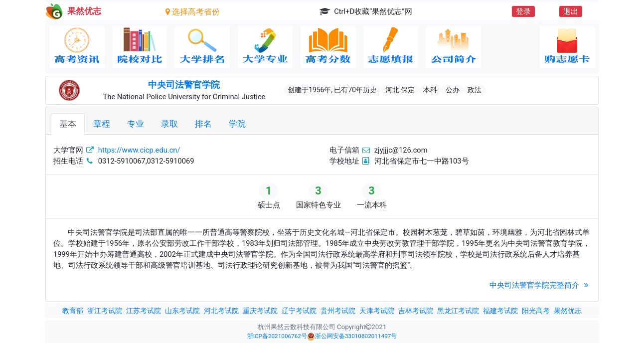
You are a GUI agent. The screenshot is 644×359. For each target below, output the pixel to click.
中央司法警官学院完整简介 (540, 285)
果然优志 (568, 311)
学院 (237, 124)
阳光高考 (536, 311)
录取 (169, 124)
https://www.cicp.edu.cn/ (139, 150)
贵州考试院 (338, 311)
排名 (203, 124)
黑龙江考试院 (458, 311)
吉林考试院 (416, 311)
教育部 (73, 311)
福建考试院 (500, 311)
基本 (68, 124)
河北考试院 (221, 311)
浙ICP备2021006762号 (277, 336)
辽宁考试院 (299, 311)
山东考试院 (182, 311)
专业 (136, 124)
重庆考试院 (260, 311)
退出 (571, 11)
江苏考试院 (144, 311)
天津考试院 (377, 311)
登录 (523, 11)
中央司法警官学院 (184, 85)
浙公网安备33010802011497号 (352, 337)
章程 (102, 124)
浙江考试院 (105, 311)
